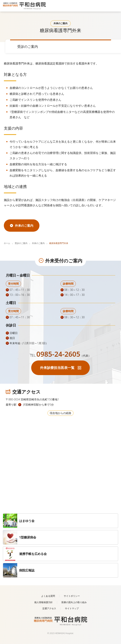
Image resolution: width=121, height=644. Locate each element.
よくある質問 (48, 596)
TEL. (60, 355)
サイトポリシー (72, 596)
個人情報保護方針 (43, 602)
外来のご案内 (38, 243)
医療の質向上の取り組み (74, 602)
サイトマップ (72, 608)
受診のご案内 (21, 243)
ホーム (7, 243)
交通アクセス (49, 608)
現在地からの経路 (60, 413)
